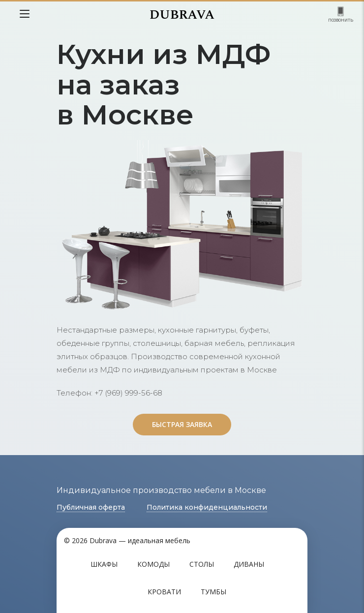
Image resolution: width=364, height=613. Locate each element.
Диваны (249, 564)
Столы (202, 564)
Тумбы (213, 592)
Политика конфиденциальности (207, 507)
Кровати (164, 592)
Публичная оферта (91, 507)
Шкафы (104, 564)
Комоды (153, 564)
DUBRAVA (182, 15)
